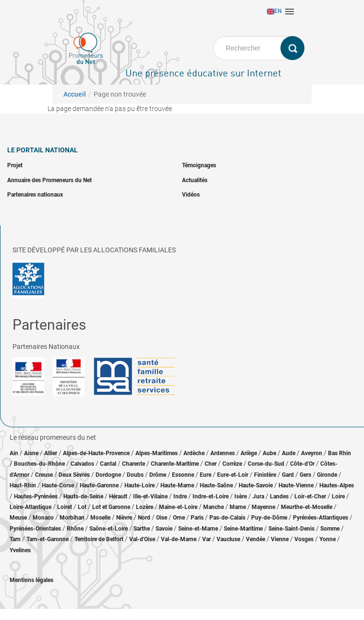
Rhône (75, 529)
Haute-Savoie (256, 485)
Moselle (100, 518)
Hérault (118, 496)
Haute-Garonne (99, 485)
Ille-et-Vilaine (150, 496)
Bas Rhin (340, 453)
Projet (15, 165)
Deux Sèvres (74, 475)
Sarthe (142, 529)
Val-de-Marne (179, 539)
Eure (206, 475)
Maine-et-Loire (178, 507)
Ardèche (194, 453)
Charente (133, 464)
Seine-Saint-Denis (291, 529)
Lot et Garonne (111, 507)
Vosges (304, 539)
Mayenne (263, 507)
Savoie (164, 529)
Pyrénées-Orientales (35, 529)
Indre (180, 496)
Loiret (65, 507)
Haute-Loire (140, 485)
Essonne (183, 475)
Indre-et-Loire (211, 496)
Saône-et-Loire (109, 529)
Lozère (145, 507)
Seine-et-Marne (198, 529)
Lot (82, 507)
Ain (15, 453)
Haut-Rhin (23, 485)
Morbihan (72, 518)
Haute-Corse (58, 485)
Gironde (327, 475)
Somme (330, 529)
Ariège (249, 453)
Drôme (158, 475)
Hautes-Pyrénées (36, 496)
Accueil (75, 94)
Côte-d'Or (302, 464)
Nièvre (124, 518)
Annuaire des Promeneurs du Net (49, 180)
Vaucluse (228, 539)
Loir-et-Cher (310, 496)
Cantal (108, 464)
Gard (288, 475)
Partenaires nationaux (35, 195)
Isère (241, 496)
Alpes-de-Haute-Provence (96, 453)
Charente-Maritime (175, 464)
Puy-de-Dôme (269, 518)
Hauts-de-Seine (83, 496)
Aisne (31, 453)
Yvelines (20, 550)
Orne (179, 518)
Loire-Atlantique (30, 507)
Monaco (43, 518)
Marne (238, 507)
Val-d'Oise (142, 539)
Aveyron (312, 453)
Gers (305, 475)
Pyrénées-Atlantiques (321, 518)
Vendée (255, 539)
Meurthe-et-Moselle (307, 507)
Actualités (195, 180)
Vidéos (191, 195)
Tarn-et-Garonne (48, 539)
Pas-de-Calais (227, 518)
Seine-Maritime (243, 529)
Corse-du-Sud (266, 464)
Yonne (328, 539)
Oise (162, 518)
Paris (197, 518)
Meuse (18, 518)
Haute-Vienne (296, 485)
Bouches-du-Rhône (39, 464)
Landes (279, 496)
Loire (338, 496)
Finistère (265, 475)
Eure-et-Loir (233, 475)
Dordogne (108, 475)
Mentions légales (31, 580)
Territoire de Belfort (99, 539)
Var (206, 539)
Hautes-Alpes (337, 485)
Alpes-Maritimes (157, 453)
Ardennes (223, 453)
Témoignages (199, 165)
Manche (213, 507)
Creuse (44, 475)
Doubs (135, 475)
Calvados (82, 464)
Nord (144, 518)
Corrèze (232, 464)
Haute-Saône (216, 485)
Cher (211, 464)
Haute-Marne (177, 485)
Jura (258, 496)
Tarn (15, 539)
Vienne (280, 539)
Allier (51, 453)
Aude (289, 453)
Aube (269, 453)
